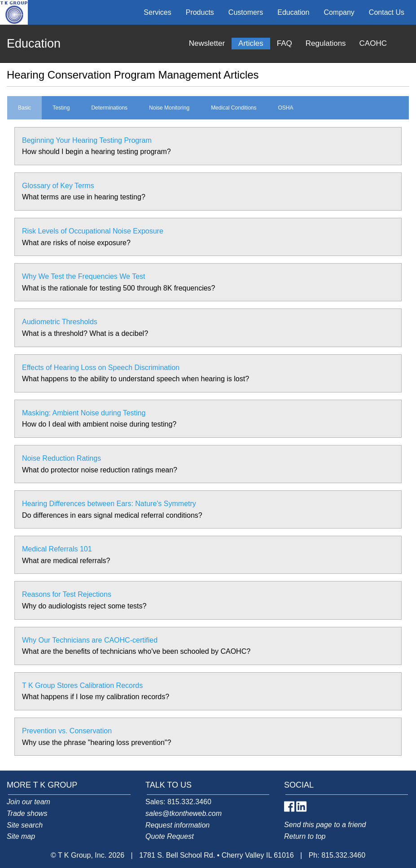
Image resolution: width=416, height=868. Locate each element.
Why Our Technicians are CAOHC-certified (90, 640)
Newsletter (207, 43)
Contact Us (387, 12)
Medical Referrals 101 (57, 549)
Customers (246, 12)
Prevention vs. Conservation (67, 731)
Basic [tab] (24, 108)
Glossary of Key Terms (58, 186)
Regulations (326, 43)
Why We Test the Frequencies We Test (84, 276)
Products (200, 12)
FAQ (285, 43)
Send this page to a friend (325, 825)
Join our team (28, 802)
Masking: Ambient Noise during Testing (84, 413)
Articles (251, 43)
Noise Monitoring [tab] (169, 108)
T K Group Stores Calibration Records (82, 685)
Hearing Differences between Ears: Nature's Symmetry (109, 504)
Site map (21, 836)
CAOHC (373, 43)
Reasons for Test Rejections (67, 594)
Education (293, 12)
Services (157, 12)
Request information (177, 825)
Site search (25, 825)
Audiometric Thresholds (60, 322)
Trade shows (27, 813)
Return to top (305, 836)
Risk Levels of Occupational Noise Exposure (93, 231)
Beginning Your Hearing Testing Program (87, 140)
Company (339, 12)
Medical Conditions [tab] (234, 108)
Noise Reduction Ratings (61, 458)
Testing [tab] (61, 108)
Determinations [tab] (109, 108)
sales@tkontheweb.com (184, 813)
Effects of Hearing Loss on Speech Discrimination (101, 368)
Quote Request (170, 836)
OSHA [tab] (286, 108)
